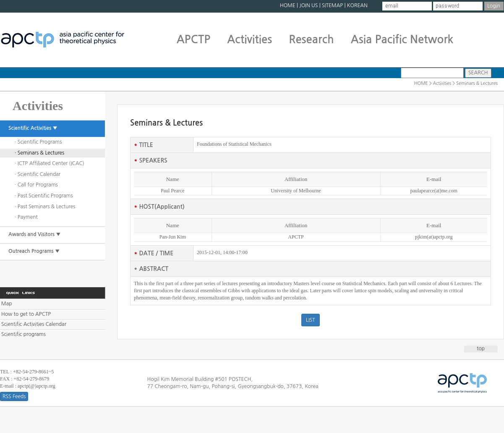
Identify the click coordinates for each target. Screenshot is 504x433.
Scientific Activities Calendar (34, 324)
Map (7, 304)
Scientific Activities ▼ (33, 128)
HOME (288, 5)
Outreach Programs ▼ (34, 251)
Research (311, 39)
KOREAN (357, 5)
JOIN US (308, 5)
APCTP (194, 39)
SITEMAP (332, 5)
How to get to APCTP (26, 314)
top (481, 349)
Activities (249, 39)
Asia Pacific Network (402, 39)
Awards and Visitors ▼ (35, 234)
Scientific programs (24, 334)
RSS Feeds (14, 396)
